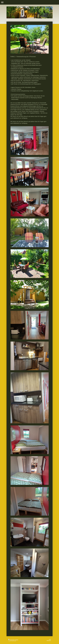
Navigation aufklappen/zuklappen (29, 2)
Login (50, 639)
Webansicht (49, 640)
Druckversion (12, 640)
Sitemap (17, 640)
